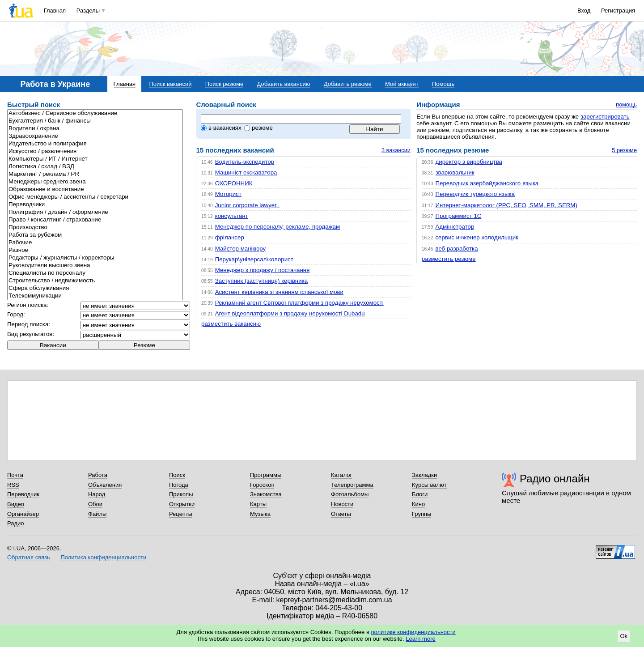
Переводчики (95, 205)
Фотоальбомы (350, 494)
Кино (418, 504)
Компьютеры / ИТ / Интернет (95, 159)
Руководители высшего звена (95, 266)
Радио (16, 523)
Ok (624, 636)
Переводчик (23, 494)
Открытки (182, 504)
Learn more (420, 639)
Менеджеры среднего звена (95, 182)
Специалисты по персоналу (95, 273)
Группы (422, 514)
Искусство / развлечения (95, 151)
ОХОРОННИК (234, 183)
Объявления (105, 485)
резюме (258, 128)
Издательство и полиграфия (95, 144)
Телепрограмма (352, 485)
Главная (55, 11)
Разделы (88, 11)
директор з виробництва (469, 162)
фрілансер (230, 237)
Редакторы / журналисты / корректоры (95, 258)
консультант (232, 216)
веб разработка (456, 249)
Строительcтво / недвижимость (95, 281)
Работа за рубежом (95, 235)
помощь (626, 104)
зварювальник (455, 172)
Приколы (181, 494)
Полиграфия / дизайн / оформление (95, 212)
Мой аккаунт (402, 84)
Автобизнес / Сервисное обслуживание (95, 113)
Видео (16, 504)
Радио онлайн (555, 479)
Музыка (260, 514)
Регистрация (618, 11)
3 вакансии (396, 150)
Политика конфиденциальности (103, 557)
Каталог (341, 475)
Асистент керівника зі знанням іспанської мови (279, 292)
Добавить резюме (348, 84)
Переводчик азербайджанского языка (487, 183)
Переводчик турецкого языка (475, 194)
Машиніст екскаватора (246, 172)
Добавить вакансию (284, 84)
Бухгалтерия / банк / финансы (95, 121)
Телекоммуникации (95, 296)
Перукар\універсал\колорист (254, 259)
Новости (342, 504)
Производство (95, 228)
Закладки (424, 475)
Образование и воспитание (95, 189)
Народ (97, 494)
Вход (584, 11)
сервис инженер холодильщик (477, 237)
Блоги (420, 494)
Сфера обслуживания (95, 288)
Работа (98, 475)
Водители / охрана (95, 129)
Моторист (228, 194)
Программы (266, 475)
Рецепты (181, 514)
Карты (258, 504)
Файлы (97, 514)
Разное (95, 250)
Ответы (341, 514)
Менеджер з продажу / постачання (263, 270)
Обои (95, 504)
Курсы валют (429, 485)
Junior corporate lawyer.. (248, 205)
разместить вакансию (231, 324)
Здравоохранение (95, 136)
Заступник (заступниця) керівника (261, 281)
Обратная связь (29, 557)
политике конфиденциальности (413, 632)
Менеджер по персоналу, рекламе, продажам (278, 227)
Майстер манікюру (240, 249)
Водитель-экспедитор (245, 162)
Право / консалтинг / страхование (95, 220)
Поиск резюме (225, 84)
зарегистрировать (605, 117)
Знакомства (266, 494)
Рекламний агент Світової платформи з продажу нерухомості (299, 303)
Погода (179, 485)
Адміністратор (455, 227)
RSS (13, 485)
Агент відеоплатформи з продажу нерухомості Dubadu (290, 313)
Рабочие (95, 243)
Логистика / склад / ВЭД (95, 167)
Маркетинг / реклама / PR (95, 174)
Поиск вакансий (170, 84)
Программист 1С (458, 216)
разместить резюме (449, 259)
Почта (15, 475)
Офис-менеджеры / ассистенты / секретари (95, 197)
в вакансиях (221, 128)
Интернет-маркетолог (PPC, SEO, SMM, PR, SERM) (506, 205)
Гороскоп (262, 485)
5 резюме (624, 150)
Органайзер (23, 514)
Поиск (177, 475)
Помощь (443, 84)
